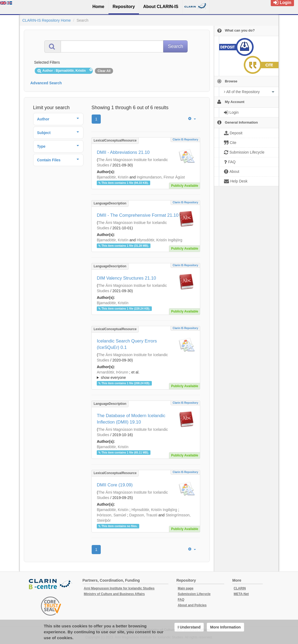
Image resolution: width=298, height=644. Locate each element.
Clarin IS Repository (185, 140)
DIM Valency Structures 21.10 (126, 278)
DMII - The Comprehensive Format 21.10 (138, 215)
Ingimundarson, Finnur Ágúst (161, 177)
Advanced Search (46, 83)
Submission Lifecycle (194, 594)
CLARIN (240, 588)
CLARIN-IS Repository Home (47, 20)
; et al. (146, 375)
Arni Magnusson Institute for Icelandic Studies (119, 588)
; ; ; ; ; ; (146, 375)
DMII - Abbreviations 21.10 (123, 152)
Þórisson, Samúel (111, 515)
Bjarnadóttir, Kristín (113, 177)
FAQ (181, 600)
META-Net (241, 594)
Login (282, 3)
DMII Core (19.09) (115, 485)
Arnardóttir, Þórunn (113, 372)
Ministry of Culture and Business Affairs (114, 594)
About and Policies (192, 605)
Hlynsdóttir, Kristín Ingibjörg (160, 240)
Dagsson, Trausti (143, 515)
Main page (186, 588)
